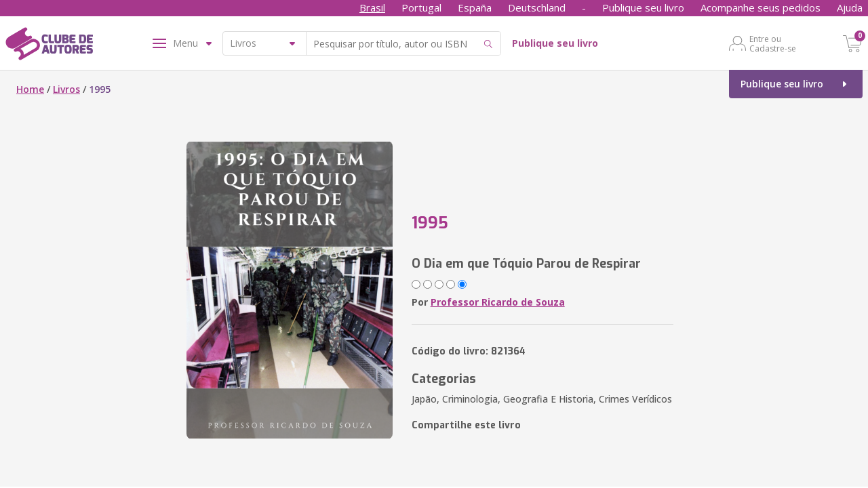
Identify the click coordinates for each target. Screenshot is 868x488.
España (475, 7)
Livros (66, 89)
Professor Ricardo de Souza (498, 302)
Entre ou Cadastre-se (773, 43)
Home (30, 89)
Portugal (421, 7)
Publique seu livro (643, 7)
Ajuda (850, 7)
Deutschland (537, 7)
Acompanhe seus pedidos (761, 7)
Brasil (372, 7)
